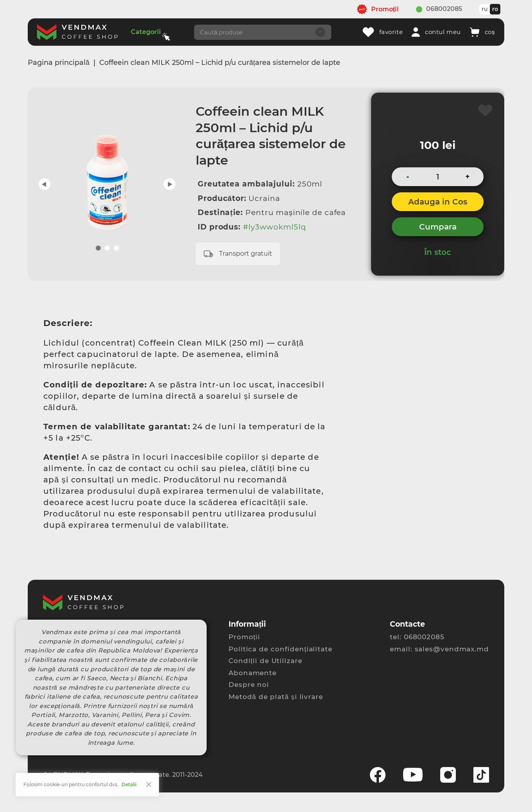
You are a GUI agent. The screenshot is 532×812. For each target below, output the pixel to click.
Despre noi (249, 685)
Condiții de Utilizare (265, 661)
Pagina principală (59, 63)
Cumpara (438, 227)
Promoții (244, 637)
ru (485, 9)
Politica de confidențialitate (280, 649)
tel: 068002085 (417, 637)
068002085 (444, 9)
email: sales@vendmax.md (439, 649)
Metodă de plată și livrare (276, 697)
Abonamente (253, 673)
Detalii (129, 784)
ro (495, 9)
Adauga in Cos (438, 202)
